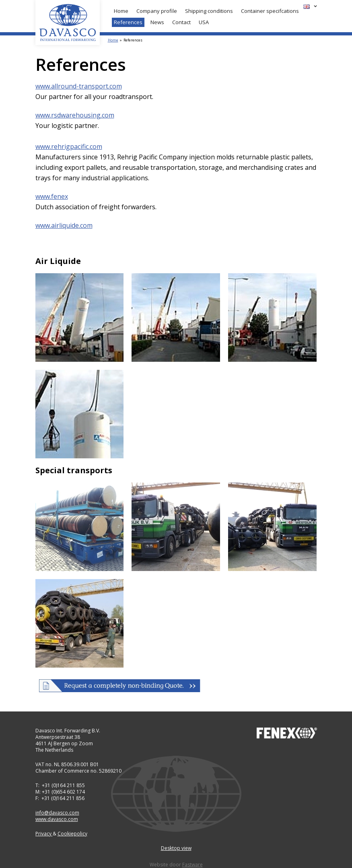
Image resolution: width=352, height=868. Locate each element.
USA (204, 22)
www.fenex (52, 196)
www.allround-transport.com (79, 86)
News (157, 22)
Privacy (44, 834)
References (128, 22)
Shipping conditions (209, 11)
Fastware (192, 865)
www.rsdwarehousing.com (75, 115)
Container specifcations (270, 11)
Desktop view (176, 848)
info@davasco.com (57, 813)
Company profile (157, 11)
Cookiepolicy (72, 834)
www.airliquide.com (64, 225)
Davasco (68, 23)
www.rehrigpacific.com (69, 146)
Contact (181, 22)
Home (121, 11)
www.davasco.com (57, 819)
